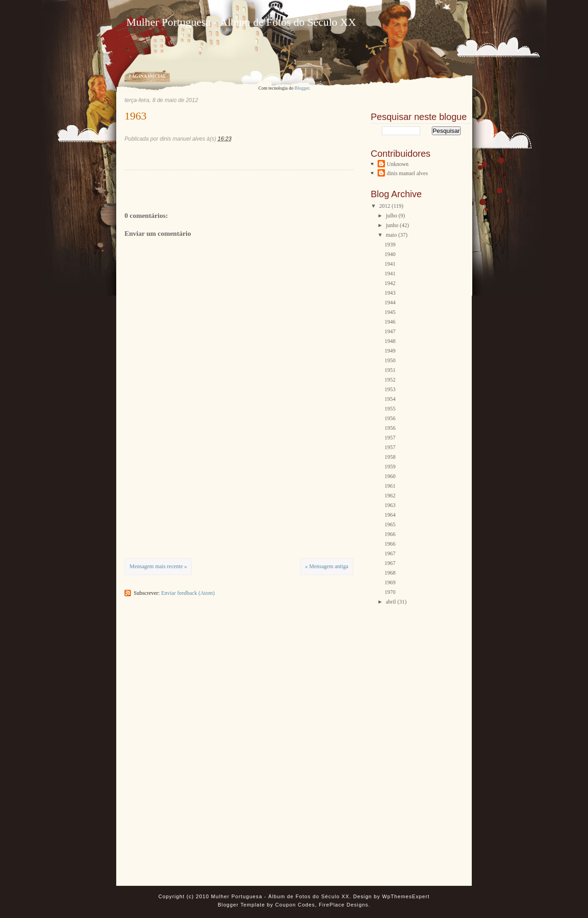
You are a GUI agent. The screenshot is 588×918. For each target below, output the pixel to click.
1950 (390, 360)
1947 (390, 331)
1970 (390, 592)
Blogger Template (241, 905)
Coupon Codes (295, 905)
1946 (390, 322)
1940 (390, 254)
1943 (390, 293)
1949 (390, 351)
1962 (390, 496)
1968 (390, 573)
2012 (385, 206)
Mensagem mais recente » (158, 566)
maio (391, 235)
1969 (390, 582)
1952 (390, 380)
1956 (390, 418)
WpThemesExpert (406, 896)
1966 (390, 534)
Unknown (398, 164)
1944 (390, 302)
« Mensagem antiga (327, 566)
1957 (390, 438)
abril (391, 602)
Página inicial (147, 76)
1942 (390, 283)
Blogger (302, 88)
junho (392, 225)
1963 (136, 116)
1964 (390, 515)
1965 (390, 525)
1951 (390, 370)
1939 (390, 245)
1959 (390, 467)
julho (392, 216)
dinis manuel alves (407, 173)
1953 (390, 389)
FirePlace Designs (344, 905)
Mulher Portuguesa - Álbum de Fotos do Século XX (241, 22)
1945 (390, 312)
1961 (390, 486)
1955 (390, 409)
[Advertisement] (193, 493)
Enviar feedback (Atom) (188, 593)
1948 (390, 341)
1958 (390, 457)
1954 (390, 399)
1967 (390, 553)
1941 (390, 264)
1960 (390, 476)
